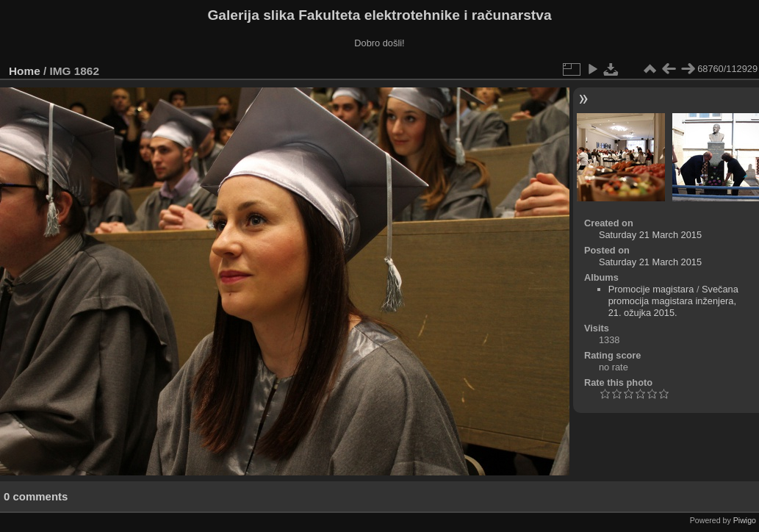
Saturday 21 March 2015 (650, 235)
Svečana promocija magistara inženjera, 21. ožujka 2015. (673, 301)
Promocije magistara (651, 289)
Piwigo (745, 520)
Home (25, 71)
